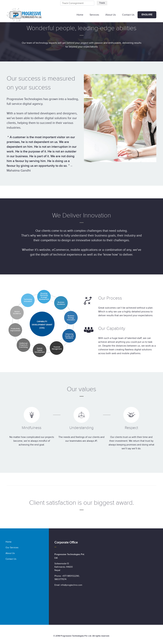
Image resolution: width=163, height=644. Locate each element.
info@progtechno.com (71, 585)
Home (80, 15)
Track (102, 3)
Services (94, 15)
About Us (111, 15)
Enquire (147, 15)
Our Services (12, 548)
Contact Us (128, 15)
